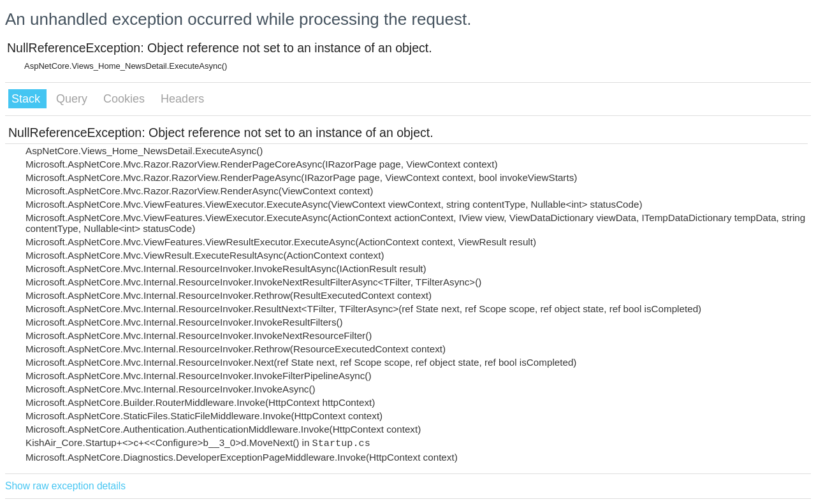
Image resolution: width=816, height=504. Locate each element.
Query (73, 99)
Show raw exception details (65, 486)
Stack (27, 99)
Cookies (126, 99)
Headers (182, 99)
